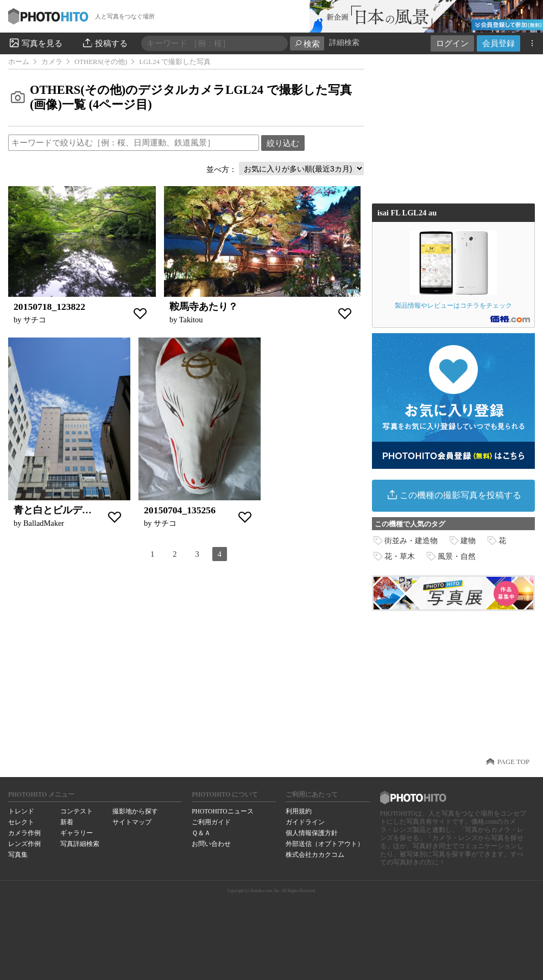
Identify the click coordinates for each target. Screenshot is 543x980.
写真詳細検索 (80, 844)
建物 (468, 540)
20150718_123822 (49, 307)
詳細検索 (344, 43)
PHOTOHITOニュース (222, 811)
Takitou (191, 320)
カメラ (52, 62)
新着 (67, 822)
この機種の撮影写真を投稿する (454, 495)
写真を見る (35, 43)
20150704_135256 (180, 510)
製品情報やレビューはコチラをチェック (453, 269)
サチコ (35, 320)
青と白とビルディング (62, 510)
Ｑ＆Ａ (201, 833)
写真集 (18, 855)
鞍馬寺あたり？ (204, 307)
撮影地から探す (135, 811)
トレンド (21, 811)
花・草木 (400, 556)
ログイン (452, 43)
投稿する (105, 43)
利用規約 (299, 811)
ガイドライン (305, 822)
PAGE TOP (513, 762)
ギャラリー (77, 833)
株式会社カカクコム (315, 855)
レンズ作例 (24, 844)
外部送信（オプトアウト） (325, 844)
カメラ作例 (24, 833)
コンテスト (77, 811)
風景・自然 (457, 556)
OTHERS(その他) (101, 62)
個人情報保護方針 (312, 833)
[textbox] (134, 143)
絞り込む (283, 143)
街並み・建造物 (411, 540)
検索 (307, 44)
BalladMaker (44, 523)
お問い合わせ (211, 844)
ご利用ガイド (211, 822)
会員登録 (498, 43)
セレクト (21, 822)
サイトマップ (132, 822)
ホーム (19, 62)
